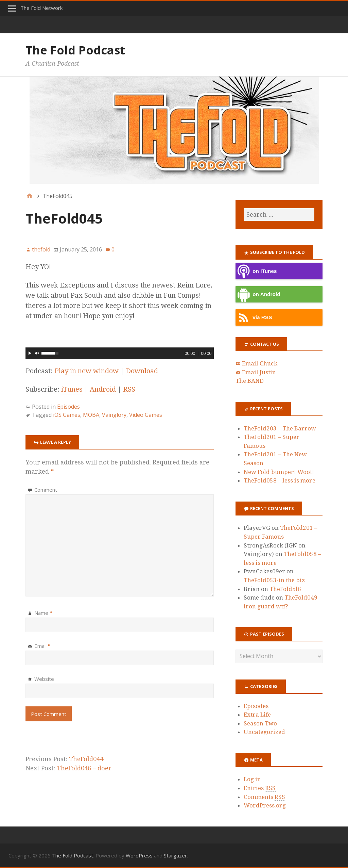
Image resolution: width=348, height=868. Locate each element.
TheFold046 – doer (84, 768)
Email (42, 646)
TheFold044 (86, 759)
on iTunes (256, 271)
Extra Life (257, 715)
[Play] (30, 353)
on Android (258, 294)
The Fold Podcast (75, 50)
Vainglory (114, 415)
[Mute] (37, 353)
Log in (252, 779)
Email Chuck (260, 363)
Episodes (68, 407)
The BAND (250, 381)
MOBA (91, 415)
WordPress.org (265, 805)
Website (44, 679)
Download (142, 371)
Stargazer (175, 855)
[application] (120, 353)
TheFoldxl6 (285, 589)
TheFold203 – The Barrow (280, 428)
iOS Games (67, 415)
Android (103, 389)
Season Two (260, 723)
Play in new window (86, 371)
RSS (129, 389)
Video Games (146, 415)
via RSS (254, 318)
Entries (260, 788)
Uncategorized (264, 732)
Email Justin (259, 372)
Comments (264, 797)
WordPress (139, 855)
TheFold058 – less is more (280, 480)
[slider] (120, 348)
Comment (46, 490)
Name (43, 613)
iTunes (72, 389)
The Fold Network (41, 8)
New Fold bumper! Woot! (279, 472)
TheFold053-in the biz (274, 580)
